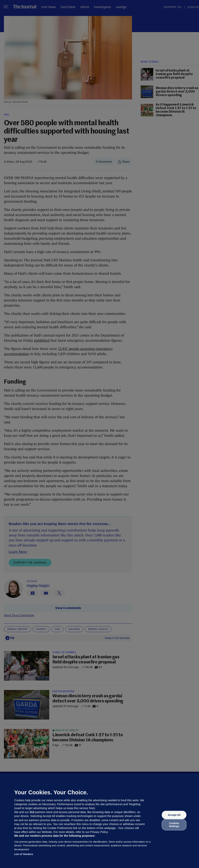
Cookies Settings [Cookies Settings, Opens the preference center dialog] (174, 825)
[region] (99, 821)
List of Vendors (24, 854)
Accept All (174, 815)
